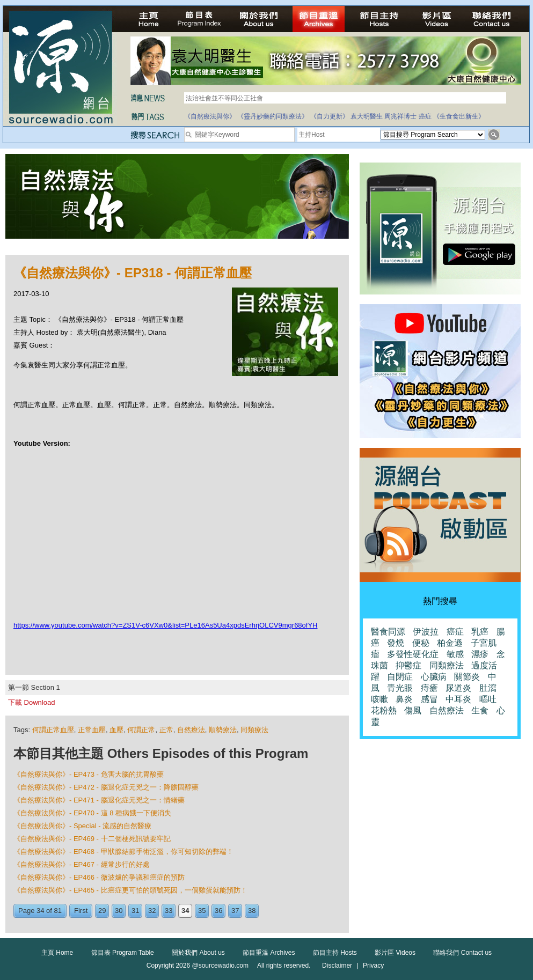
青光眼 (400, 688)
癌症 (425, 116)
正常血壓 (92, 730)
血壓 (116, 730)
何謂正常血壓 (53, 730)
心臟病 (434, 677)
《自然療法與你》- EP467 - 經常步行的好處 (82, 864)
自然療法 (191, 730)
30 (119, 911)
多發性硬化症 (413, 654)
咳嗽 (379, 699)
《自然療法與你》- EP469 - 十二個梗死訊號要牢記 (92, 839)
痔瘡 (429, 688)
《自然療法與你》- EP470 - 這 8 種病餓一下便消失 (92, 813)
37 (235, 911)
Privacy (373, 966)
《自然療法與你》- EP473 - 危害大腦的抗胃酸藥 (89, 774)
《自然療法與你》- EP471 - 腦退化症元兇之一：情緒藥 (99, 800)
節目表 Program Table (123, 953)
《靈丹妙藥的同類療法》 (273, 116)
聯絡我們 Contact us (462, 953)
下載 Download (31, 702)
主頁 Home (57, 953)
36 (218, 911)
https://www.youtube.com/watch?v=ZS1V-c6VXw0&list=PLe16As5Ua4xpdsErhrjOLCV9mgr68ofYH (166, 625)
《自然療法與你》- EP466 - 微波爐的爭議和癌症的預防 (99, 877)
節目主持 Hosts (335, 953)
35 (202, 911)
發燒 (396, 643)
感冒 (429, 699)
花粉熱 (384, 710)
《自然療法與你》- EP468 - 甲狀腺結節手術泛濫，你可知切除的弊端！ (123, 852)
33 (169, 911)
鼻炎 (404, 699)
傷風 (413, 710)
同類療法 (254, 730)
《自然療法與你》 (210, 116)
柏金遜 (450, 643)
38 (252, 911)
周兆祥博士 (400, 116)
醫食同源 (388, 632)
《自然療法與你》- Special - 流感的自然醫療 (82, 826)
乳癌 (480, 632)
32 (152, 911)
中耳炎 (458, 699)
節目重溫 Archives (269, 953)
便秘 (421, 643)
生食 (480, 710)
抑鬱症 (408, 665)
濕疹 (480, 654)
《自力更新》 (330, 116)
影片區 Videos (395, 953)
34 (185, 911)
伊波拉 (426, 632)
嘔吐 (488, 699)
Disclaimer (337, 966)
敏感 (455, 654)
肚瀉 (488, 688)
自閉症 (400, 677)
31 (135, 911)
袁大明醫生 (367, 116)
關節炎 (467, 677)
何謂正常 (141, 730)
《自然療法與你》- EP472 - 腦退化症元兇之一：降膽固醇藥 (106, 787)
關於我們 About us (198, 953)
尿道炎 (458, 688)
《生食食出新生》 (459, 116)
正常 (166, 730)
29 (102, 911)
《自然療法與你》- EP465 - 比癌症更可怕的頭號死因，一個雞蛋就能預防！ (130, 890)
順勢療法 (223, 730)
